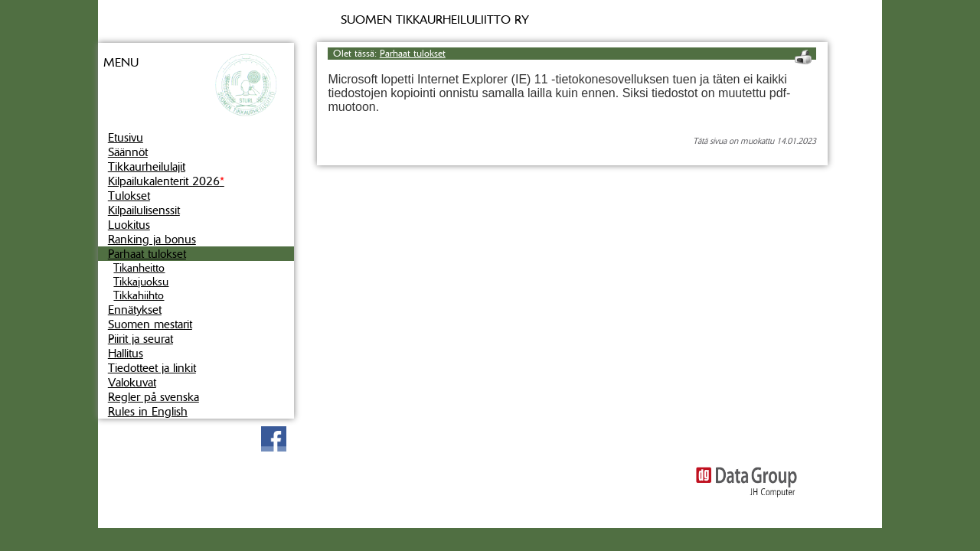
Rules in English (148, 411)
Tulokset (129, 196)
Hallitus (126, 353)
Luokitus (129, 225)
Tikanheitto (139, 268)
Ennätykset (135, 310)
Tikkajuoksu (141, 282)
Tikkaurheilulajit (147, 166)
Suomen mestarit (150, 324)
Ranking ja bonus (152, 239)
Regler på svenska (154, 397)
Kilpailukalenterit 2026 (166, 181)
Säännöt (128, 152)
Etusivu (126, 137)
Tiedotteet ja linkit (152, 368)
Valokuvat (132, 382)
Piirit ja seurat (140, 339)
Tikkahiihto (139, 295)
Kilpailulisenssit (144, 210)
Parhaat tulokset (147, 254)
